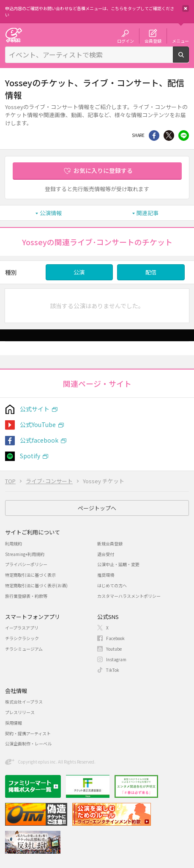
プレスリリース (20, 712)
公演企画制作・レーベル (28, 743)
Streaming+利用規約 (25, 554)
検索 (189, 59)
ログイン (126, 41)
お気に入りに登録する (103, 170)
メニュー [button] (180, 41)
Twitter (169, 136)
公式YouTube (38, 424)
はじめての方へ (112, 585)
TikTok (113, 670)
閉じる (186, 8)
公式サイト (35, 409)
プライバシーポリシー (26, 564)
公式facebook (39, 440)
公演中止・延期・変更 (118, 564)
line (184, 136)
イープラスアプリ (22, 628)
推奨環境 (106, 575)
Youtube (114, 649)
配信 (151, 272)
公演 (79, 272)
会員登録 (153, 41)
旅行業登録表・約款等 (26, 596)
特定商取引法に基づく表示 (30, 575)
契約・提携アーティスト (28, 733)
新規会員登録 (110, 544)
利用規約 (14, 544)
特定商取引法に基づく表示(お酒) (36, 585)
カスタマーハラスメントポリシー (129, 596)
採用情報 (14, 723)
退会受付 (106, 554)
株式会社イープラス (24, 702)
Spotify (30, 456)
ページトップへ (97, 508)
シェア (154, 136)
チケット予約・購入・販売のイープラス (14, 35)
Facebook (115, 638)
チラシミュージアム (24, 649)
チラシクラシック (22, 638)
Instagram (116, 659)
